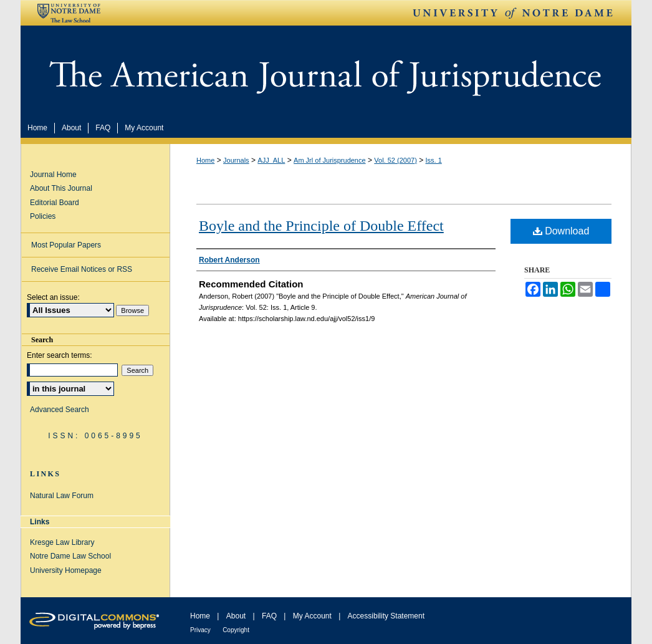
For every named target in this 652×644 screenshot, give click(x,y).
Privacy (200, 630)
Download (561, 231)
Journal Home (53, 175)
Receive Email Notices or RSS (82, 269)
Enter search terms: (60, 355)
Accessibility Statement (386, 616)
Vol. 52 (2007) (396, 160)
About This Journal (61, 188)
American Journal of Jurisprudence (326, 71)
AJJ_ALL (271, 160)
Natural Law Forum (62, 496)
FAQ (269, 616)
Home (205, 160)
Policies (43, 216)
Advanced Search (60, 410)
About (236, 616)
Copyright (236, 630)
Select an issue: (53, 297)
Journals (236, 160)
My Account (312, 616)
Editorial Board (55, 203)
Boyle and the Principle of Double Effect (321, 226)
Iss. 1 (434, 160)
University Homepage (66, 570)
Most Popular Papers (66, 245)
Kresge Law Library (62, 542)
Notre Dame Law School (70, 556)
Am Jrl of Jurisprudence (330, 160)
